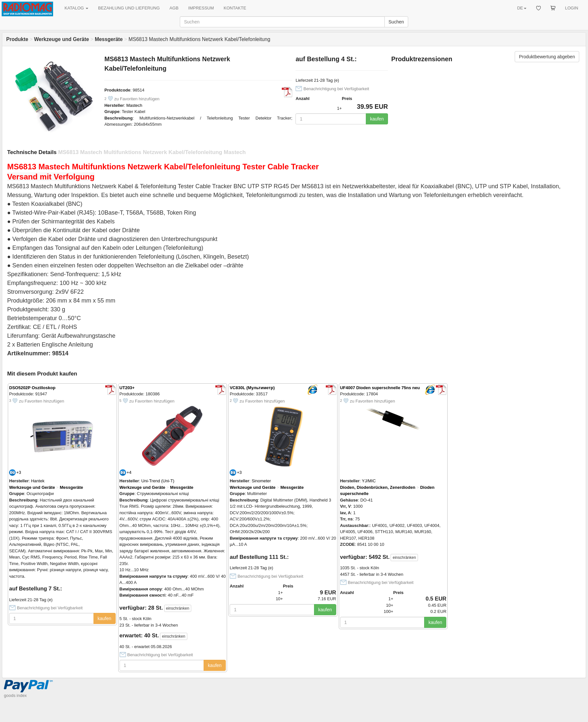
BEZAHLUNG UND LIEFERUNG (129, 8)
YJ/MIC (369, 481)
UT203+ (127, 388)
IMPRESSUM (201, 8)
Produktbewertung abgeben (547, 57)
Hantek (38, 481)
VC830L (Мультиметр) (252, 388)
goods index (15, 695)
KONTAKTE (235, 8)
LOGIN (572, 8)
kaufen (377, 119)
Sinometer (261, 481)
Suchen (396, 22)
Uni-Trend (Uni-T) (158, 481)
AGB (174, 8)
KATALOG (76, 8)
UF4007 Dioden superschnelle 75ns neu (380, 388)
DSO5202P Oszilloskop (32, 388)
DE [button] (522, 8)
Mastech (134, 105)
